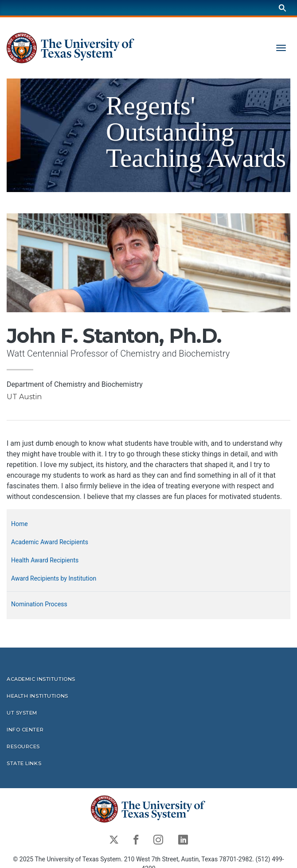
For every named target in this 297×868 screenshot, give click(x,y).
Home (20, 524)
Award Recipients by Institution (54, 578)
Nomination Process (39, 604)
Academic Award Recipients (50, 542)
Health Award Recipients (45, 560)
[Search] (282, 8)
